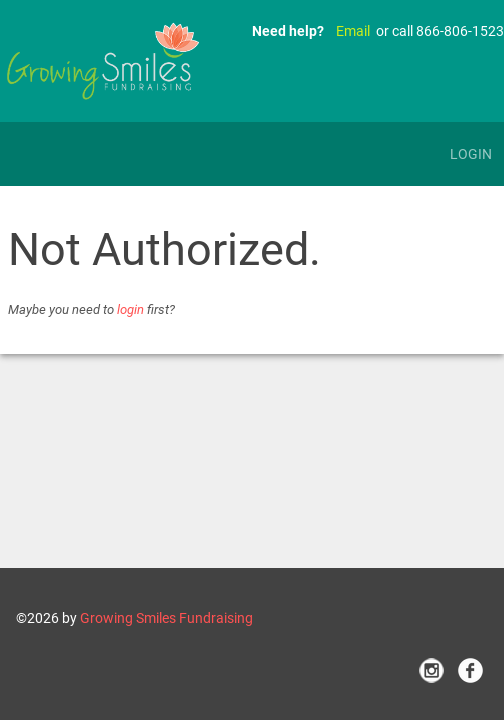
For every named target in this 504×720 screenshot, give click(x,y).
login (130, 309)
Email (353, 31)
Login (471, 154)
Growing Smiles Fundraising (166, 618)
